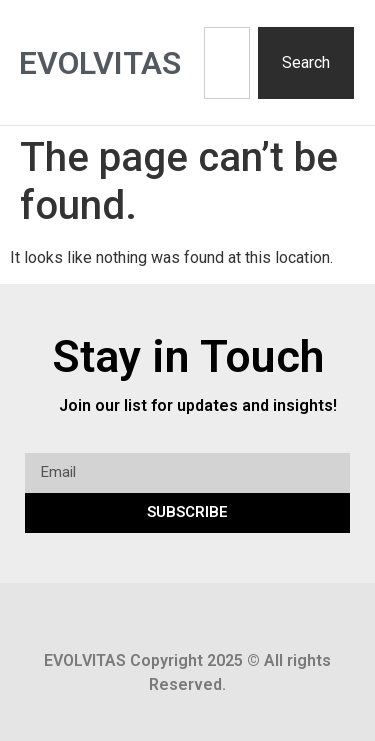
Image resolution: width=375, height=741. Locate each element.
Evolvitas (100, 63)
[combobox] (227, 63)
